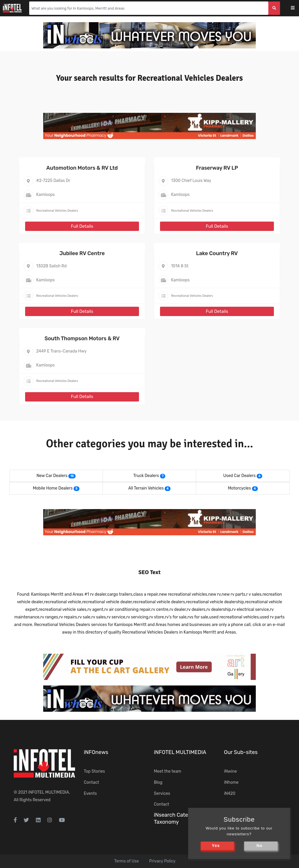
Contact (91, 782)
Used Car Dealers (240, 476)
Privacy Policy (162, 861)
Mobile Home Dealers (53, 488)
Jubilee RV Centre (82, 253)
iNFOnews (96, 752)
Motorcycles (239, 488)
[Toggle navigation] (297, 8)
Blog (158, 782)
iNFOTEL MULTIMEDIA (49, 792)
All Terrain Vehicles (146, 488)
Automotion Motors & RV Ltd (82, 168)
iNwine (230, 771)
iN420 (230, 794)
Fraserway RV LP (217, 168)
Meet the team (168, 771)
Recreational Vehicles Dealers (57, 211)
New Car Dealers (52, 476)
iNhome (231, 782)
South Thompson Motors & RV (82, 339)
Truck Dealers (146, 476)
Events (90, 794)
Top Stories (94, 771)
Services (162, 794)
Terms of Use (126, 861)
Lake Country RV (217, 253)
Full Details (82, 226)
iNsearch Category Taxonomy (176, 818)
